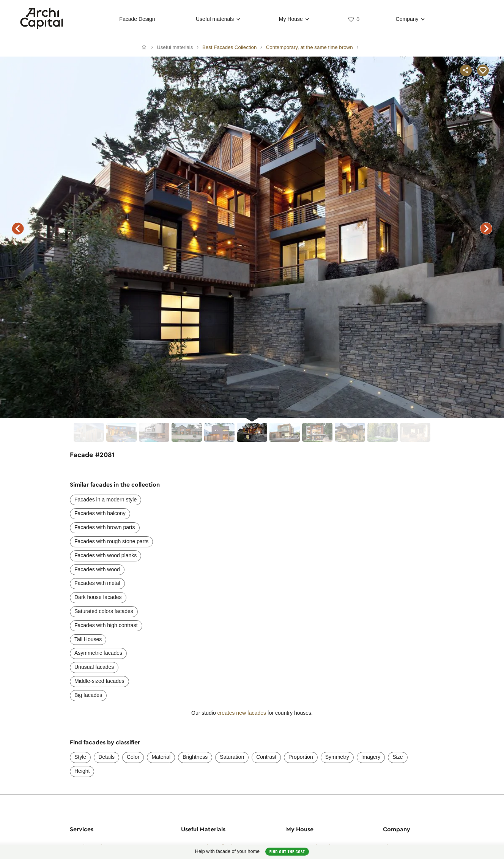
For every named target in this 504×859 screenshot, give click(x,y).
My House (291, 19)
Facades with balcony (100, 513)
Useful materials (215, 19)
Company (407, 19)
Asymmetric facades (98, 653)
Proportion (301, 757)
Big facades (88, 695)
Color (133, 757)
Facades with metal (97, 583)
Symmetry (337, 757)
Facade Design (137, 19)
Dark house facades (98, 597)
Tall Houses (88, 639)
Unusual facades (94, 667)
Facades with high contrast (106, 625)
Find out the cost (287, 851)
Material (161, 757)
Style (80, 757)
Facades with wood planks (106, 555)
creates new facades (242, 713)
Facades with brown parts (105, 527)
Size (398, 757)
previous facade (18, 229)
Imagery (371, 757)
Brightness (195, 757)
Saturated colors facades (104, 611)
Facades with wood (97, 569)
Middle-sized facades (99, 681)
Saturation (232, 757)
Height (82, 771)
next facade (486, 229)
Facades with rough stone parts (111, 541)
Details (106, 757)
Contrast (266, 757)
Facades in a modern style (106, 500)
